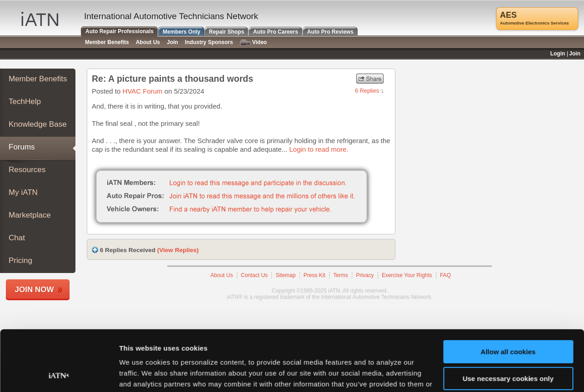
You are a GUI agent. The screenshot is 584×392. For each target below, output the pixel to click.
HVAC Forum (143, 91)
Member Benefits (38, 79)
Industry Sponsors (209, 42)
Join (172, 42)
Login (558, 54)
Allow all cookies (508, 295)
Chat (17, 238)
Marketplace (30, 215)
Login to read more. (319, 149)
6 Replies (367, 91)
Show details (140, 374)
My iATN (23, 192)
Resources (27, 170)
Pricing (20, 261)
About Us (148, 42)
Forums (22, 147)
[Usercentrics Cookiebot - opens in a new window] (59, 374)
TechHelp (25, 102)
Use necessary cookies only (508, 321)
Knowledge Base (38, 124)
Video (253, 42)
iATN (40, 19)
